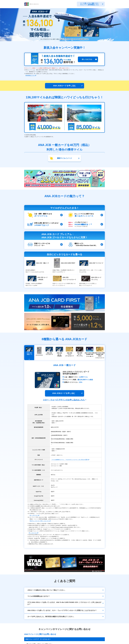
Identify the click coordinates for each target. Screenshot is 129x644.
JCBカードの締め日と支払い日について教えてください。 (47, 590)
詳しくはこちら (34, 515)
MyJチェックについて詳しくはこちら (39, 521)
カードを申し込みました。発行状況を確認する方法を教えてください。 (51, 617)
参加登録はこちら (30, 75)
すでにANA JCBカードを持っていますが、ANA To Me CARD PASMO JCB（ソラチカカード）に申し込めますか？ (64, 603)
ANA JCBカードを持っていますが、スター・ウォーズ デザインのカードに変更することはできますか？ (62, 610)
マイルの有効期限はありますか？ (39, 596)
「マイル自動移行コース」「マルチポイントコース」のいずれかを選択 (69, 460)
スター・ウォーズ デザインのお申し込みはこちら (64, 400)
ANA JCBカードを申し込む (64, 86)
